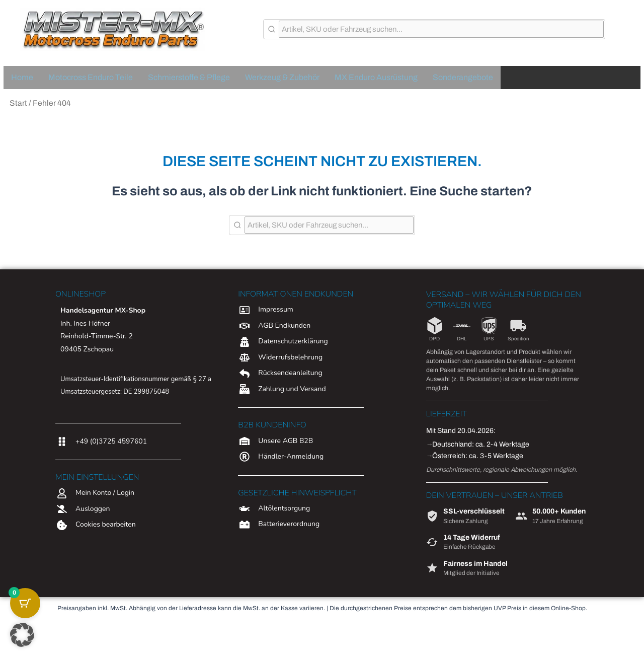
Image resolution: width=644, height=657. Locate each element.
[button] (22, 635)
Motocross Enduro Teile (91, 77)
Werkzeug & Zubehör (282, 77)
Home (22, 77)
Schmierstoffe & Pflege (189, 77)
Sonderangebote (463, 77)
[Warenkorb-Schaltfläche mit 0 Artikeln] (25, 603)
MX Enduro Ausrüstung (376, 77)
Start (18, 103)
